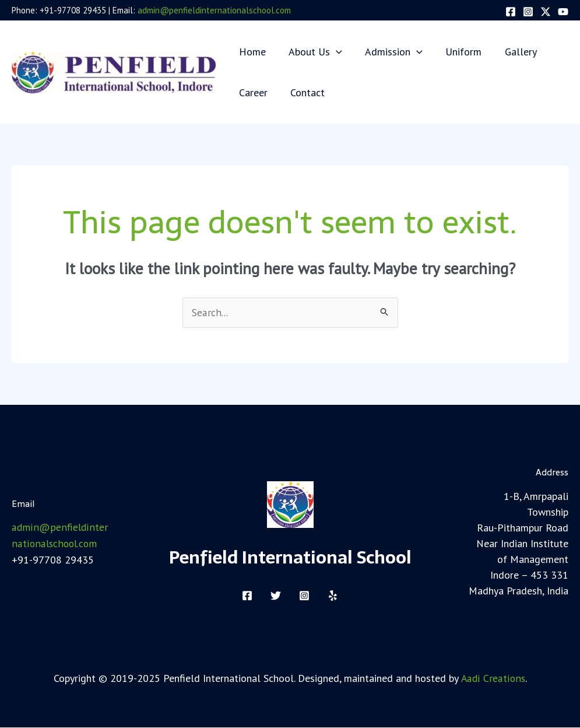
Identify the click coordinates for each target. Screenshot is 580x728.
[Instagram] (528, 12)
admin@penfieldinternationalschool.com (214, 10)
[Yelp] (333, 596)
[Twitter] (546, 12)
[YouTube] (563, 12)
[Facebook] (511, 12)
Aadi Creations (493, 678)
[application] (333, 52)
